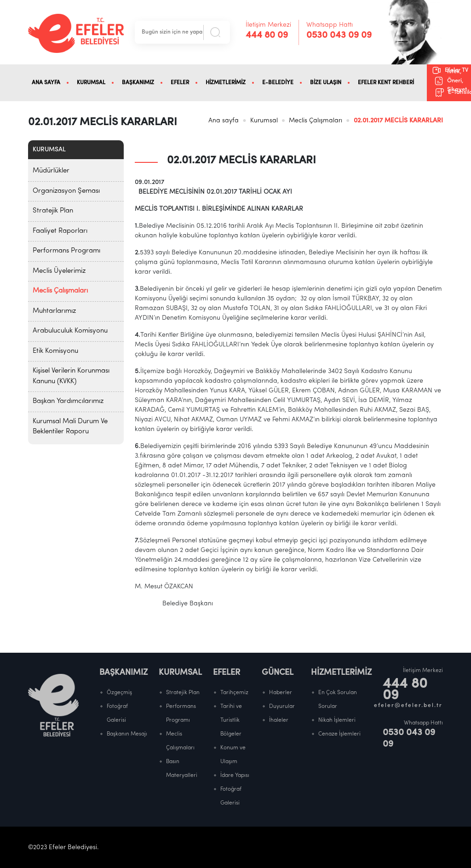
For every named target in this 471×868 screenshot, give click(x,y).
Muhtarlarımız (54, 311)
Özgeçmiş (119, 693)
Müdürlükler (51, 171)
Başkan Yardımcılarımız (68, 401)
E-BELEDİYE (278, 83)
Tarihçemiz (234, 693)
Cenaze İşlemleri (339, 734)
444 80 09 (267, 35)
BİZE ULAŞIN (326, 83)
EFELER (180, 83)
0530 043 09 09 (339, 35)
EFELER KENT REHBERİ (386, 83)
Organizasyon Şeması (66, 191)
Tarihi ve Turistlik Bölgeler (231, 720)
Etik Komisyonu (55, 351)
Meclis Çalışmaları (316, 121)
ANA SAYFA (46, 83)
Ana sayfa (224, 121)
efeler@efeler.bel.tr (408, 706)
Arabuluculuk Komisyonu (70, 331)
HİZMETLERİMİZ (226, 83)
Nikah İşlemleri (337, 720)
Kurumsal (264, 121)
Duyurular (282, 707)
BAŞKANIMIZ (138, 83)
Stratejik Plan (53, 211)
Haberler (281, 693)
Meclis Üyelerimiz (59, 271)
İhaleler (279, 720)
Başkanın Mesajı (127, 734)
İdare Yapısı (235, 776)
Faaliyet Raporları (60, 231)
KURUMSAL (91, 83)
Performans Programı (66, 251)
